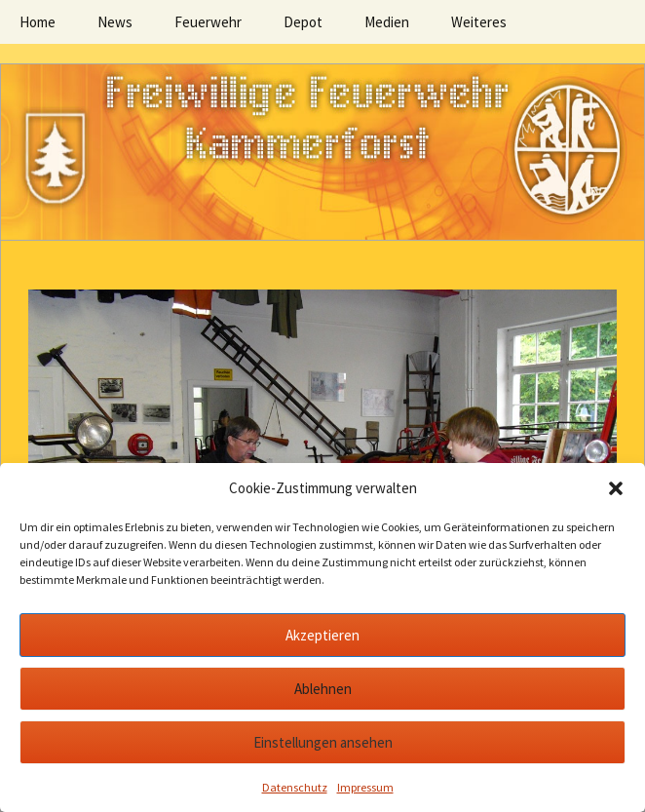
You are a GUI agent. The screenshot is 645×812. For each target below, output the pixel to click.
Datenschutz (295, 787)
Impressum (365, 787)
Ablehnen (323, 689)
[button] (616, 488)
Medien (387, 22)
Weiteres (479, 22)
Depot (303, 22)
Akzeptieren (322, 635)
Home (38, 22)
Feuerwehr (208, 22)
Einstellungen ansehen (323, 742)
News (115, 22)
